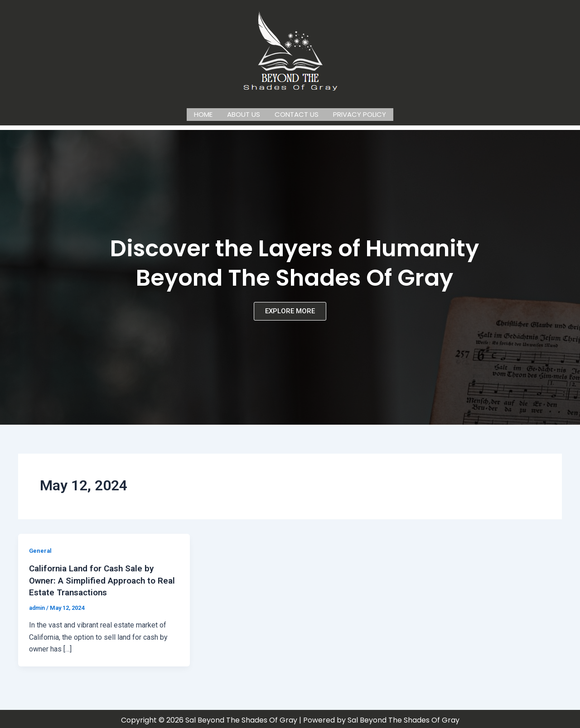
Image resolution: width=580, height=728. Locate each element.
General (41, 549)
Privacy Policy (360, 113)
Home (203, 113)
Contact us (297, 113)
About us (244, 113)
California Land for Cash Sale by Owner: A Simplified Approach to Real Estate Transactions (96, 578)
